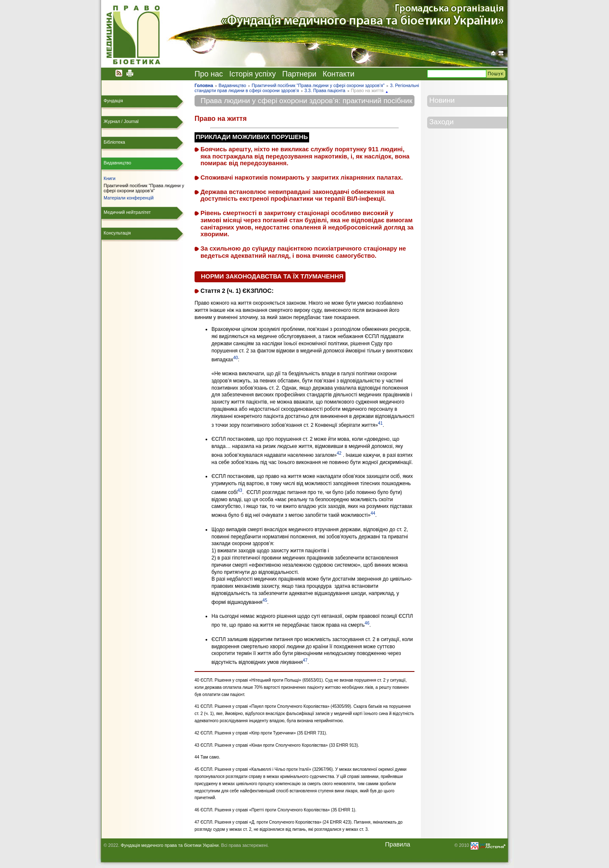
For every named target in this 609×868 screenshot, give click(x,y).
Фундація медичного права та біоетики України (169, 845)
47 (305, 660)
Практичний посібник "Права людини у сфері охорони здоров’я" (318, 85)
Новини (442, 100)
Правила (398, 844)
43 (240, 490)
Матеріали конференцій (129, 198)
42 (339, 453)
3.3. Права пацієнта (325, 90)
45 (265, 600)
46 (367, 623)
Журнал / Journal (121, 121)
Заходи (442, 122)
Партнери (299, 74)
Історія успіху (252, 74)
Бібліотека (114, 142)
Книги (110, 178)
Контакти (339, 74)
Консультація (117, 233)
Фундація (113, 101)
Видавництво (232, 85)
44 (373, 513)
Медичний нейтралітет (127, 212)
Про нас (209, 74)
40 (235, 358)
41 (380, 423)
